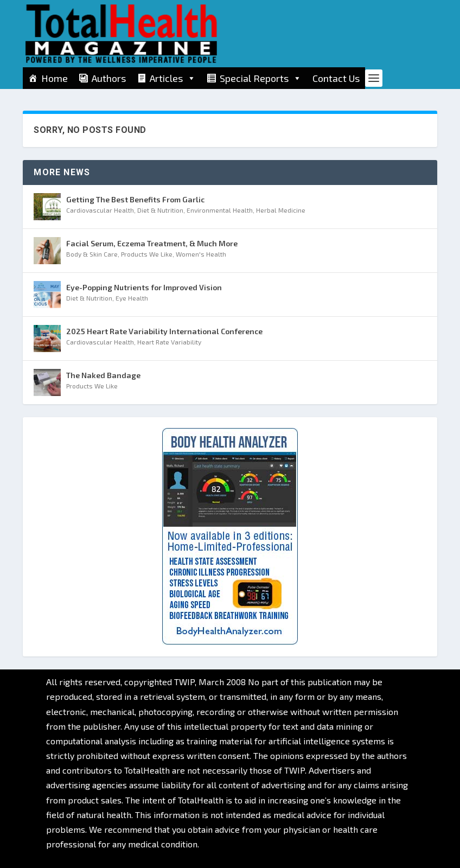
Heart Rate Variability (169, 342)
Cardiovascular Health (100, 210)
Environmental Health (220, 210)
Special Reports (261, 78)
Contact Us (336, 78)
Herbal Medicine (281, 210)
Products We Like (147, 254)
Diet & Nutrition (160, 210)
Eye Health (132, 298)
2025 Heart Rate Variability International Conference (164, 331)
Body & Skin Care (92, 254)
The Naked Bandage (103, 375)
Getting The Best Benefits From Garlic (135, 199)
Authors (109, 78)
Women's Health (201, 254)
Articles (173, 78)
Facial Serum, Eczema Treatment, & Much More (152, 243)
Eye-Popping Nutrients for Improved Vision (144, 287)
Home (55, 78)
